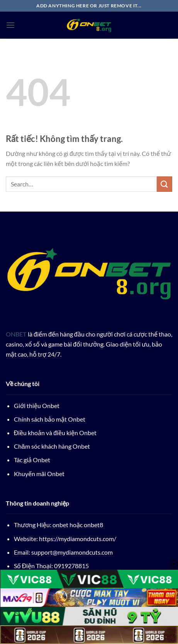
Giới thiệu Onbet (37, 406)
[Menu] (10, 25)
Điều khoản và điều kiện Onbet (55, 433)
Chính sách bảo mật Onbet (50, 419)
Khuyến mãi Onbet (39, 474)
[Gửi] (164, 184)
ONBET (16, 334)
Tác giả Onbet (32, 460)
